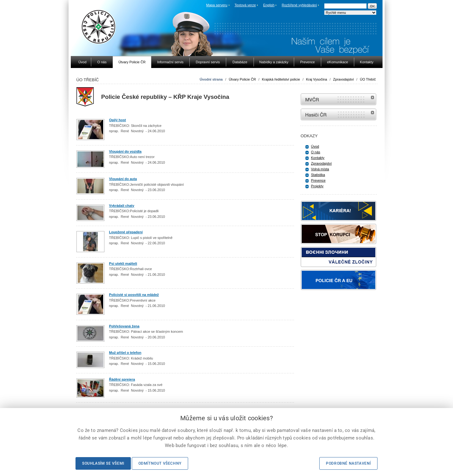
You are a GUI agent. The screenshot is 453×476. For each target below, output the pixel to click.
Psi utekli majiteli (123, 263)
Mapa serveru (217, 5)
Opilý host (118, 120)
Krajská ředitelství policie (281, 79)
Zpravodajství (344, 79)
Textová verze (245, 5)
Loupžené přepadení (126, 232)
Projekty (317, 186)
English (269, 5)
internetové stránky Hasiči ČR (338, 114)
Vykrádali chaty (122, 206)
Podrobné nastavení (348, 463)
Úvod (315, 146)
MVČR (338, 99)
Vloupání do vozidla (125, 151)
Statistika (318, 175)
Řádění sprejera (122, 379)
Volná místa (320, 169)
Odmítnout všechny (160, 463)
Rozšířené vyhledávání (299, 5)
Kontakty (318, 158)
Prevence (318, 180)
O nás (316, 152)
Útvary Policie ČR (242, 79)
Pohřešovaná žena (124, 326)
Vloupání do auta (123, 179)
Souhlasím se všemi (103, 463)
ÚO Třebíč (368, 79)
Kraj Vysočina (317, 79)
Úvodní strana (211, 79)
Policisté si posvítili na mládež (134, 295)
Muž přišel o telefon (125, 353)
